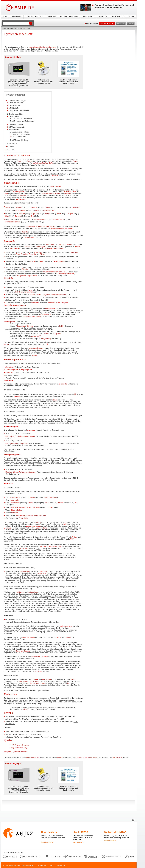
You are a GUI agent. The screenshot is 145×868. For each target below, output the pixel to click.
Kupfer (71, 214)
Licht (19, 161)
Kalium (20, 510)
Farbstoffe (35, 303)
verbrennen (24, 548)
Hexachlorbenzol (58, 219)
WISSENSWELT (89, 17)
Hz (68, 683)
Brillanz (75, 537)
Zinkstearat (62, 295)
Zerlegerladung (46, 339)
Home (4, 28)
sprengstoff (38, 671)
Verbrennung (21, 199)
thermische (63, 384)
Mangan (47, 214)
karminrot (54, 497)
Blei (33, 507)
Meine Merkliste (92, 23)
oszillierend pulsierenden (36, 683)
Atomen (38, 522)
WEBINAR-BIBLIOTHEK (70, 17)
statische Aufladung (23, 651)
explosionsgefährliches (38, 47)
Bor (42, 194)
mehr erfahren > (47, 842)
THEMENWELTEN (118, 17)
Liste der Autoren (118, 757)
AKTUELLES (17, 17)
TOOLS (132, 17)
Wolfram (22, 214)
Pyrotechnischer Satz (20, 752)
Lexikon (11, 28)
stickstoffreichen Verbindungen (54, 272)
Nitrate (8, 207)
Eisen (59, 214)
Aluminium (74, 252)
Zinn (32, 216)
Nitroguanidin (21, 276)
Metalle (28, 247)
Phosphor (68, 194)
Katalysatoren (50, 309)
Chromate (77, 207)
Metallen (23, 196)
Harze (30, 290)
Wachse (39, 295)
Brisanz (7, 345)
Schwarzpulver (9, 322)
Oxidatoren (20, 592)
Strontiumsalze (14, 497)
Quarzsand (42, 573)
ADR (25, 709)
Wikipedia (60, 757)
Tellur (47, 503)
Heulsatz (34, 356)
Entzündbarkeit (46, 314)
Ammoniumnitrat (31, 227)
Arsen (41, 261)
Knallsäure (43, 571)
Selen (38, 507)
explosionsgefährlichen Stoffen (62, 228)
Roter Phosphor (62, 303)
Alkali (37, 210)
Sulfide (33, 261)
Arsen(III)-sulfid (59, 261)
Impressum (42, 865)
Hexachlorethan (39, 219)
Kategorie (8, 752)
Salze (72, 679)
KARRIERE (103, 17)
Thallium (60, 503)
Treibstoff (17, 396)
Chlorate (19, 207)
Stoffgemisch (51, 47)
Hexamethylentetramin (66, 274)
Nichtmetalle (14, 248)
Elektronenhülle (41, 528)
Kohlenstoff (48, 194)
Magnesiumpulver (28, 637)
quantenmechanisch (33, 526)
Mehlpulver (57, 334)
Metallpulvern (33, 592)
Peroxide (47, 207)
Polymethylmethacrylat (27, 436)
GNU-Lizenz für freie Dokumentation (86, 757)
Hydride (78, 247)
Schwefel (57, 194)
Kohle (61, 326)
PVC (72, 539)
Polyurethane (29, 292)
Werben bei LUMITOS (115, 832)
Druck (75, 161)
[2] (75, 394)
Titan (18, 254)
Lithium (47, 497)
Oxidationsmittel (55, 186)
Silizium (15, 472)
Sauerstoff (67, 192)
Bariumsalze (14, 503)
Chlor (74, 192)
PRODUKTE (52, 17)
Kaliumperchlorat (12, 443)
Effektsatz (9, 373)
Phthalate (26, 269)
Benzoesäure (34, 681)
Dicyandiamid (32, 276)
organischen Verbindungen (54, 248)
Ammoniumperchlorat (46, 227)
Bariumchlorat (30, 238)
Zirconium (24, 254)
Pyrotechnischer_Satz (33, 757)
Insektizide (52, 303)
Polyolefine (19, 292)
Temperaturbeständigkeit (32, 316)
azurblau (22, 507)
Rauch (29, 161)
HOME (5, 17)
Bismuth (18, 216)
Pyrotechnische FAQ (20, 748)
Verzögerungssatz (25, 370)
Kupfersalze (14, 507)
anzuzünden (31, 430)
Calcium (32, 497)
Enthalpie (54, 176)
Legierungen (40, 247)
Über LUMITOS (80, 832)
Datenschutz (61, 865)
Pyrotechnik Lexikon (22, 745)
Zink (7, 216)
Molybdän (34, 214)
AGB (51, 865)
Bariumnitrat (36, 656)
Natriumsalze (15, 500)
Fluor (6, 194)
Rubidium (15, 513)
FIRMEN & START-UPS (34, 17)
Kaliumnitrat (21, 326)
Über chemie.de (49, 832)
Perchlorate (33, 207)
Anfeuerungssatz (12, 370)
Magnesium (38, 252)
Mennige (9, 472)
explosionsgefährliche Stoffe (43, 163)
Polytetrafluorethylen (13, 222)
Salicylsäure (24, 681)
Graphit (32, 295)
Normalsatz (10, 367)
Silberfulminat (25, 571)
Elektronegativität (18, 192)
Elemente (8, 528)
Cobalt (50, 507)
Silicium (43, 254)
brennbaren (50, 245)
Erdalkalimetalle (49, 210)
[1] (40, 336)
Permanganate (20, 210)
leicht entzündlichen (65, 245)
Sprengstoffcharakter (37, 348)
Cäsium (14, 510)
